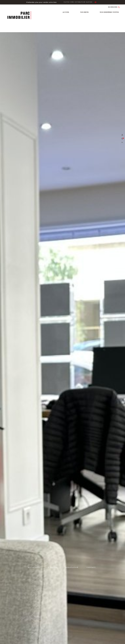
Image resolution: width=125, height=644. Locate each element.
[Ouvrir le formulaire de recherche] (115, 7)
